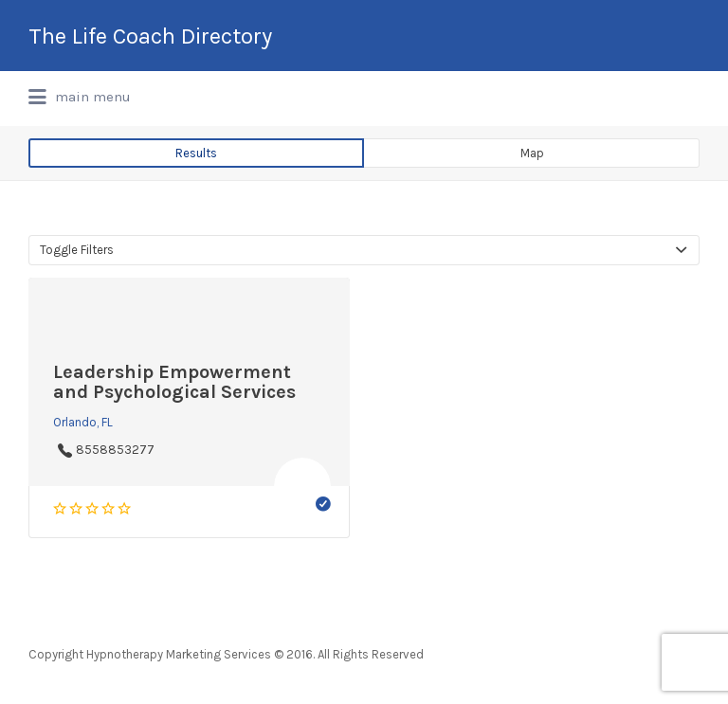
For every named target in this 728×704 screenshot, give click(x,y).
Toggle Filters (77, 250)
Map (532, 153)
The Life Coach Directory (150, 36)
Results (196, 153)
